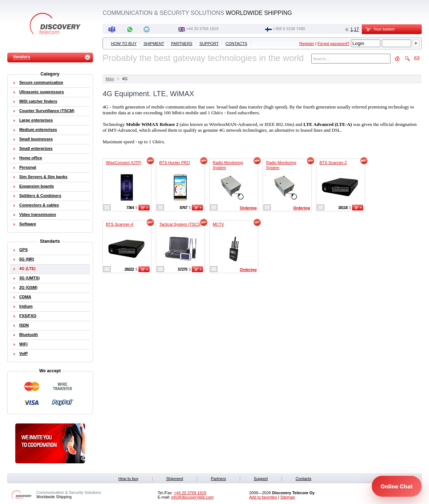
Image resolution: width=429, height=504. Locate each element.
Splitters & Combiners (40, 196)
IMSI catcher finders (38, 101)
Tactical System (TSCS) (180, 224)
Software (28, 224)
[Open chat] (397, 486)
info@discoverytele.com (192, 497)
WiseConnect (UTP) (124, 163)
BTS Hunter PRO (174, 163)
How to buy (124, 44)
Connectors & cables (39, 205)
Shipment (154, 44)
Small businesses (36, 139)
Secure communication (41, 82)
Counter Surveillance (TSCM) (47, 111)
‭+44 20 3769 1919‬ (202, 29)
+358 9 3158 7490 (289, 29)
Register (307, 44)
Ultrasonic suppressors (42, 92)
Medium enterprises (38, 130)
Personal (28, 167)
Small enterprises (36, 148)
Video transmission (38, 214)
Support (209, 44)
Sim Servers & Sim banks (43, 177)
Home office (31, 158)
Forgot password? (333, 44)
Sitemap (287, 497)
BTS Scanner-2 (333, 163)
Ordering (248, 208)
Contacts (236, 44)
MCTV (218, 224)
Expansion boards (37, 186)
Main (110, 79)
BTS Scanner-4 (119, 224)
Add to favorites (263, 497)
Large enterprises (36, 120)
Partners (182, 44)
